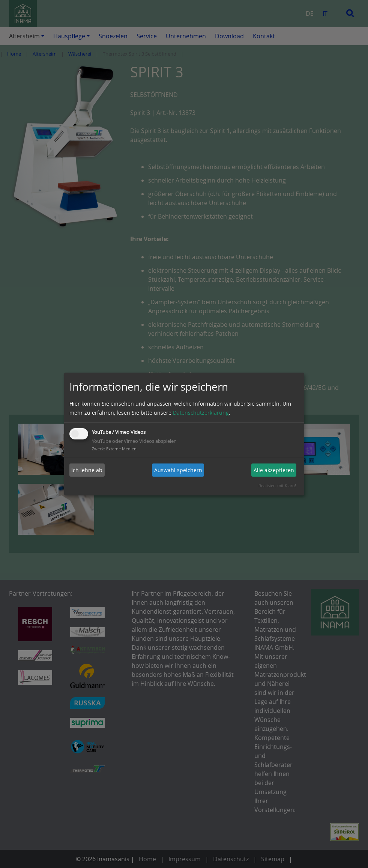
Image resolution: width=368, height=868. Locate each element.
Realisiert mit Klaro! (277, 485)
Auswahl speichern (178, 470)
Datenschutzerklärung (201, 413)
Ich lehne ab (87, 470)
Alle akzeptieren (274, 470)
